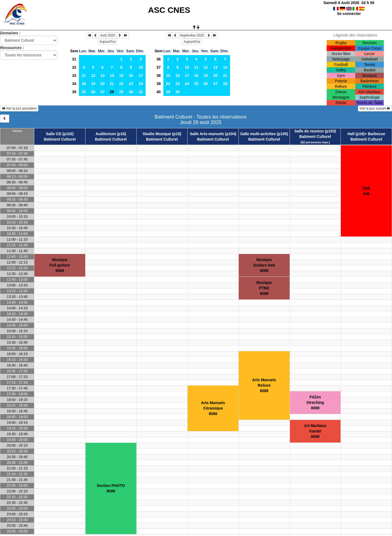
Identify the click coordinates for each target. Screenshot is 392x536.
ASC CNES (169, 10)
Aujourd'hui (108, 42)
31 (74, 59)
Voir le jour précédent (19, 108)
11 (84, 75)
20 (103, 84)
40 (159, 92)
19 (93, 84)
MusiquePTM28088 (264, 288)
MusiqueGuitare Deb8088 (264, 265)
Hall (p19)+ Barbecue (366, 134)
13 (103, 75)
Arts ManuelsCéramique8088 (213, 408)
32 (74, 67)
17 (141, 75)
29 (121, 92)
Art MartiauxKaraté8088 (315, 431)
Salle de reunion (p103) (315, 131)
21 (112, 84)
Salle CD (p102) (60, 134)
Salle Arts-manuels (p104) (213, 134)
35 (74, 92)
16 (131, 75)
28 (225, 84)
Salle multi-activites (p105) (264, 134)
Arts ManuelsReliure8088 (264, 385)
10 (141, 67)
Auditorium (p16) (111, 134)
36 (159, 59)
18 (84, 84)
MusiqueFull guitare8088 (60, 265)
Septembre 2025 (192, 35)
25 (84, 92)
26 (93, 92)
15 (121, 75)
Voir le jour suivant (375, 108)
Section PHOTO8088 (111, 488)
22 (121, 84)
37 (159, 67)
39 (159, 84)
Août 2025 (108, 35)
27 (103, 92)
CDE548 (366, 191)
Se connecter (349, 14)
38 (159, 75)
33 (74, 75)
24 (141, 84)
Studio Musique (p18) (162, 134)
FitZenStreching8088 (315, 402)
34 (74, 84)
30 (131, 92)
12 (93, 75)
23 (131, 84)
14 (112, 75)
